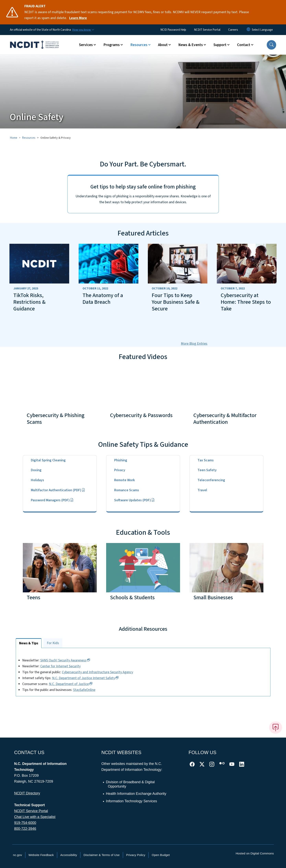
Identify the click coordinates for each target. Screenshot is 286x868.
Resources (29, 138)
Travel (202, 490)
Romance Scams (127, 490)
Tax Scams (206, 460)
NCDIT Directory (27, 793)
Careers (233, 30)
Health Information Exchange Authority (136, 794)
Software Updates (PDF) (134, 500)
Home (14, 138)
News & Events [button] (191, 45)
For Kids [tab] (53, 643)
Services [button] (86, 45)
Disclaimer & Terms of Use (102, 855)
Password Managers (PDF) (52, 500)
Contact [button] (244, 45)
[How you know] (83, 30)
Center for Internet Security (66, 666)
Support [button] (220, 45)
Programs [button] (112, 45)
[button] (271, 45)
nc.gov (17, 855)
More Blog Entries (194, 344)
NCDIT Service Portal (207, 30)
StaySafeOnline (90, 690)
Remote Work (125, 480)
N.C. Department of (77, 684)
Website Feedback (41, 855)
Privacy (120, 470)
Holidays (37, 480)
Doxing (36, 470)
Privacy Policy (136, 855)
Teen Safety (207, 470)
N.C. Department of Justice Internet (91, 678)
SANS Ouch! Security (71, 660)
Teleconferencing (211, 480)
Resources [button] (139, 45)
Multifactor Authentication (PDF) (58, 490)
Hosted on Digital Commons (255, 853)
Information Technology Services (132, 801)
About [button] (163, 45)
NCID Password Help (173, 30)
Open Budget (161, 855)
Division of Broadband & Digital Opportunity (131, 784)
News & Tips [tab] (29, 643)
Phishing (121, 460)
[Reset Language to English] (248, 30)
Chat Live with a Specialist (35, 817)
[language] (262, 30)
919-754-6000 (25, 823)
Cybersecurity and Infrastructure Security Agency (103, 672)
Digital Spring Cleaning (48, 460)
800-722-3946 (25, 829)
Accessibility (69, 855)
